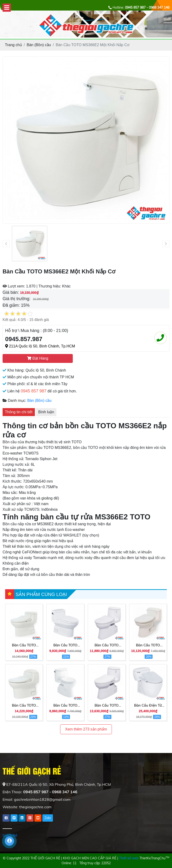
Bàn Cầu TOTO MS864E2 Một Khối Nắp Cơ (148, 645)
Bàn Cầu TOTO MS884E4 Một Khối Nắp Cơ (24, 645)
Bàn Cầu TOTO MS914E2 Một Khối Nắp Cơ (24, 706)
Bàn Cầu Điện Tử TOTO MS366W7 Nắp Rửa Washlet (148, 706)
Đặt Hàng (38, 358)
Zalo (48, 818)
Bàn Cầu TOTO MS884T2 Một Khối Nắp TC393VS (65, 645)
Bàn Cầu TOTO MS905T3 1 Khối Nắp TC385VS (65, 706)
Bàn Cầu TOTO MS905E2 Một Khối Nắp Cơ (107, 645)
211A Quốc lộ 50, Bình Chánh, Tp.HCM (40, 346)
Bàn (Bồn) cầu (39, 400)
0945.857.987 (24, 339)
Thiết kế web (129, 858)
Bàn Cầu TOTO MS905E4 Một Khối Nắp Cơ (107, 706)
